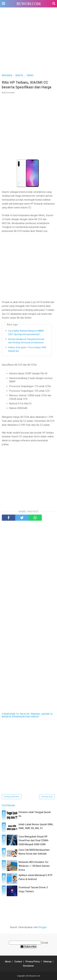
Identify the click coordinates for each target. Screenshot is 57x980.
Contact (18, 962)
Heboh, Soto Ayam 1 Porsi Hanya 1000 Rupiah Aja (27, 349)
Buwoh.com (29, 4)
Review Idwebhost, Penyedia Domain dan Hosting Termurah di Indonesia (26, 341)
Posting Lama (47, 797)
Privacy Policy (33, 962)
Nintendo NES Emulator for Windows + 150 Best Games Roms (34, 866)
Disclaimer (29, 966)
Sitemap (47, 962)
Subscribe (28, 946)
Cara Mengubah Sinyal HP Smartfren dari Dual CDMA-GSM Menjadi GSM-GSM (34, 840)
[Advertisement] (28, 42)
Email (45, 943)
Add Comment (8, 93)
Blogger (43, 927)
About (8, 962)
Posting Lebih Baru (12, 797)
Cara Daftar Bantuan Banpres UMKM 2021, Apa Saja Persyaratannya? (26, 332)
